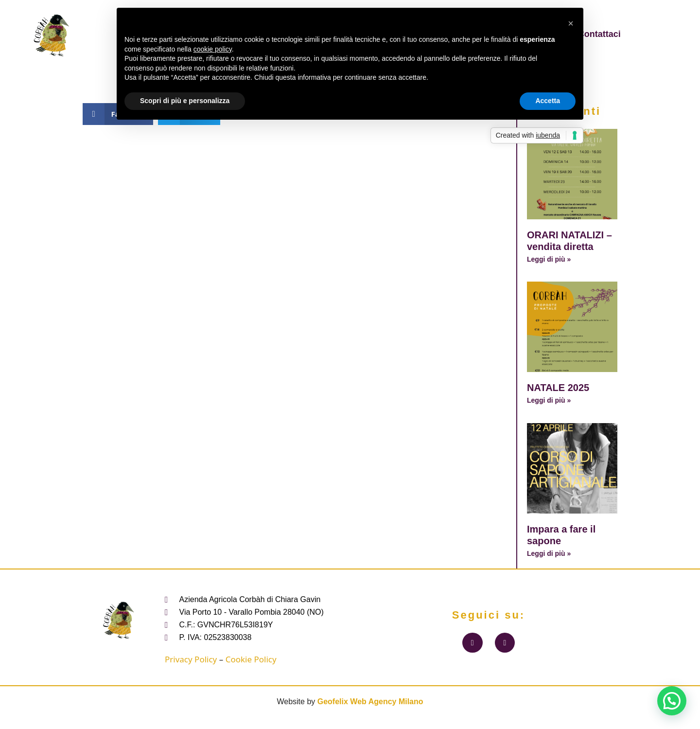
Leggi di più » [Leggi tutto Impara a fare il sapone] (549, 553)
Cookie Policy (251, 659)
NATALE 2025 (558, 388)
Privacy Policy (191, 659)
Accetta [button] (548, 101)
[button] (672, 701)
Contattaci (599, 34)
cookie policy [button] (213, 49)
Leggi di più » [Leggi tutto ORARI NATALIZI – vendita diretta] (549, 259)
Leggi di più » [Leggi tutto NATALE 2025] (549, 400)
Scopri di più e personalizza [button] (185, 101)
